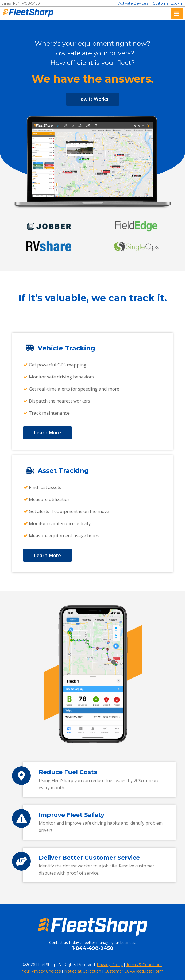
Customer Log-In (167, 3)
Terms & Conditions (144, 965)
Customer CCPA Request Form (134, 971)
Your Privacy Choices (41, 971)
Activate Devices (133, 3)
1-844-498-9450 (26, 3)
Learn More (47, 432)
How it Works (93, 99)
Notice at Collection (83, 971)
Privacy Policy (110, 965)
